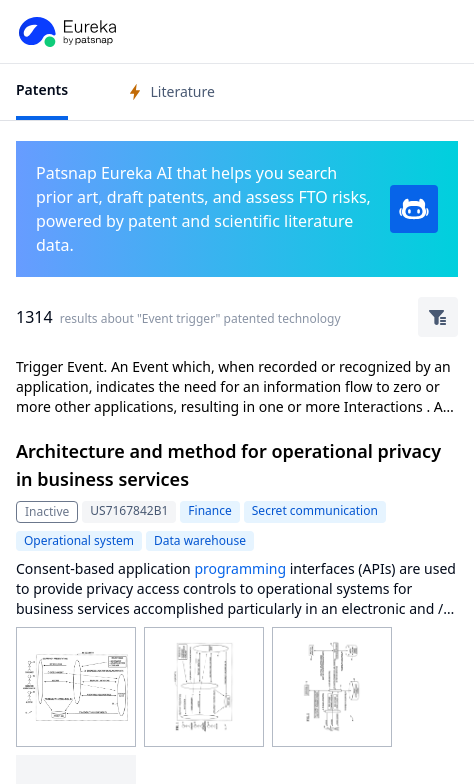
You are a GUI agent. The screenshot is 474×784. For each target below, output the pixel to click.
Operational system (79, 540)
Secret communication (315, 510)
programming (240, 568)
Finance (209, 510)
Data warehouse (200, 540)
